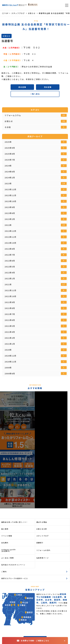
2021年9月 (36, 302)
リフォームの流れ (43, 550)
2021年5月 (36, 326)
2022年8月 (36, 249)
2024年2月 (36, 178)
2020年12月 (36, 356)
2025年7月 (36, 160)
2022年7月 (36, 255)
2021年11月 (36, 290)
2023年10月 (36, 201)
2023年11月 (36, 195)
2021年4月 (36, 332)
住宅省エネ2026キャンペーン (13, 565)
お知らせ (36, 121)
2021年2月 (36, 338)
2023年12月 (36, 189)
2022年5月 (36, 267)
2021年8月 (36, 308)
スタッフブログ (43, 536)
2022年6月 (36, 261)
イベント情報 (7, 536)
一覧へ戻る (35, 94)
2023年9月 (36, 207)
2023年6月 (36, 213)
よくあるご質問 (7, 558)
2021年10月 (36, 296)
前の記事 (22, 87)
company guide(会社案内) (9, 550)
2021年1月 (36, 344)
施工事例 (5, 529)
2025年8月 (36, 154)
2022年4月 (36, 273)
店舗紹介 (40, 543)
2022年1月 (36, 278)
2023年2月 (36, 219)
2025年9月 (36, 148)
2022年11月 (36, 237)
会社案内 (5, 543)
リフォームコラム (36, 115)
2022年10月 (36, 243)
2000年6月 (36, 374)
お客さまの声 (42, 529)
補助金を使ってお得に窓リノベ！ (15, 522)
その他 (36, 127)
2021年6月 (36, 320)
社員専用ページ (43, 558)
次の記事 (48, 87)
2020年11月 (36, 362)
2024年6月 (36, 172)
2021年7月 (36, 314)
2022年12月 (36, 231)
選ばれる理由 (42, 522)
